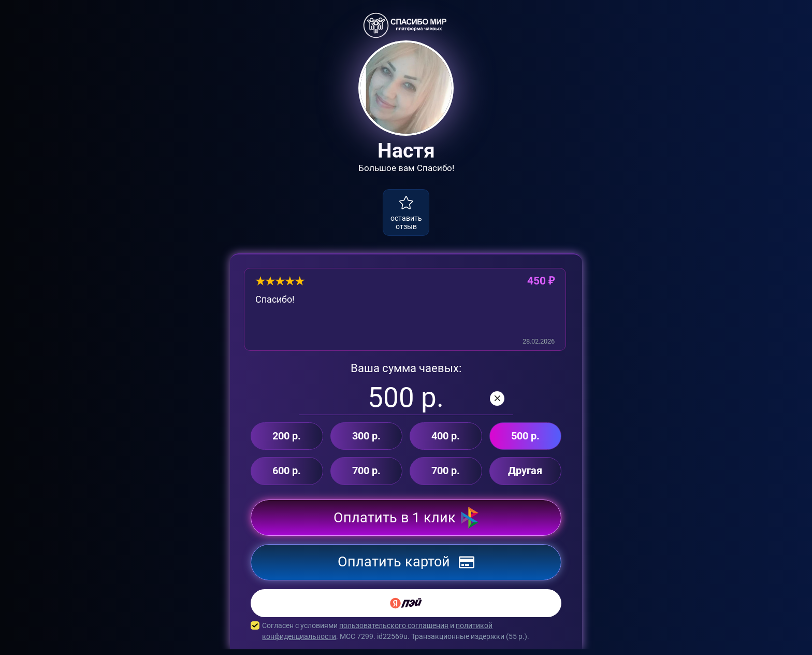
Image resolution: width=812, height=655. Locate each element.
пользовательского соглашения (394, 631)
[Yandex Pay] (406, 609)
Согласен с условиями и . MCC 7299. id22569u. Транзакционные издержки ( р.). (406, 637)
